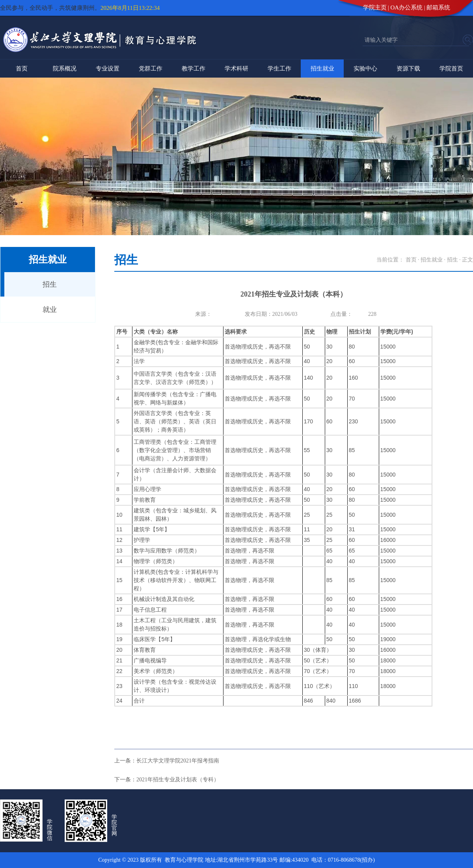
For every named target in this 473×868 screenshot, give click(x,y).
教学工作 (194, 69)
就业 (50, 310)
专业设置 (108, 69)
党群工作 (151, 69)
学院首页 (451, 69)
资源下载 (408, 69)
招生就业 (322, 69)
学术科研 (236, 69)
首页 (22, 69)
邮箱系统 (438, 7)
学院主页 (375, 7)
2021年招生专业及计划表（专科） (178, 780)
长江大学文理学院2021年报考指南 (178, 761)
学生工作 (279, 69)
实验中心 (365, 69)
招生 (50, 284)
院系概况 (65, 69)
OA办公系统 (407, 7)
